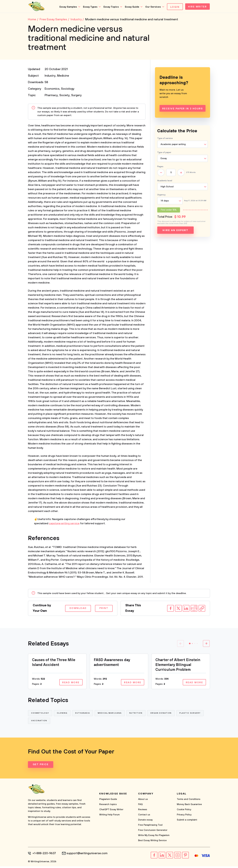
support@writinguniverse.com (88, 855)
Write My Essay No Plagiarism (154, 837)
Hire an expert (175, 231)
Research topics (108, 806)
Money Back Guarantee (189, 806)
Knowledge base (113, 796)
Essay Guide (131, 7)
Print (103, 609)
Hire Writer (197, 7)
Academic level (165, 182)
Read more (70, 683)
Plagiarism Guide (108, 801)
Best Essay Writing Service (152, 842)
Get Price (41, 767)
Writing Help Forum (109, 817)
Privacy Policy (184, 817)
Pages (160, 167)
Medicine (64, 77)
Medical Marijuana (111, 714)
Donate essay (145, 822)
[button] (190, 644)
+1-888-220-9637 (45, 855)
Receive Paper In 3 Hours (182, 110)
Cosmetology (40, 714)
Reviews (143, 811)
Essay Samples (67, 7)
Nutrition (137, 714)
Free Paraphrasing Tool (150, 827)
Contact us (144, 817)
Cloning (63, 714)
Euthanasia (83, 714)
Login (174, 7)
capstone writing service (64, 524)
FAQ (140, 806)
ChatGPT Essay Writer (111, 811)
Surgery (77, 96)
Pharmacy (51, 96)
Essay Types (89, 7)
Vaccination (39, 722)
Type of (164, 153)
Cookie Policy (184, 811)
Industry (50, 77)
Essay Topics (110, 7)
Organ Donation (163, 714)
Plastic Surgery (192, 714)
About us (143, 801)
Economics (52, 90)
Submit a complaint (187, 822)
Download (76, 609)
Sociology (68, 90)
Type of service (165, 139)
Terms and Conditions (189, 801)
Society (65, 96)
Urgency (161, 196)
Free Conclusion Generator (153, 832)
